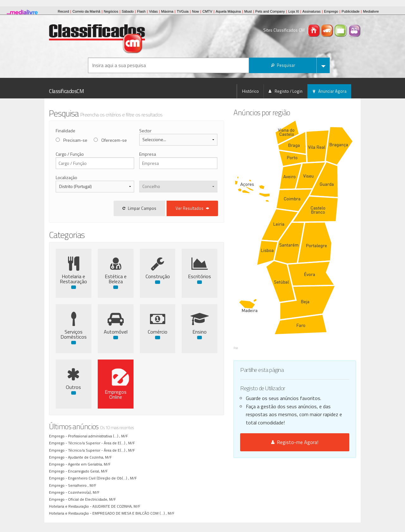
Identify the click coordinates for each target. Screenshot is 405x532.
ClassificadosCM (67, 91)
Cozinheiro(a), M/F (85, 492)
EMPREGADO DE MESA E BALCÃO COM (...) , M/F (134, 513)
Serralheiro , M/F (83, 485)
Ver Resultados (219, 208)
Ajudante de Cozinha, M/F (91, 457)
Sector (158, 131)
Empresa (161, 154)
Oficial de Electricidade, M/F (93, 499)
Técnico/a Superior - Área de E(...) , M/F (102, 443)
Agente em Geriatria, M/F (90, 464)
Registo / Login (286, 91)
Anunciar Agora (329, 91)
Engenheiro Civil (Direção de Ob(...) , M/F (103, 478)
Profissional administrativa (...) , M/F (99, 436)
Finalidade (65, 131)
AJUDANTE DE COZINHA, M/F (117, 506)
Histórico (250, 91)
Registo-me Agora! (308, 397)
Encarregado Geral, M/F (89, 471)
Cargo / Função (70, 154)
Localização (66, 177)
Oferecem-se (114, 140)
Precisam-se (75, 140)
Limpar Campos (166, 208)
